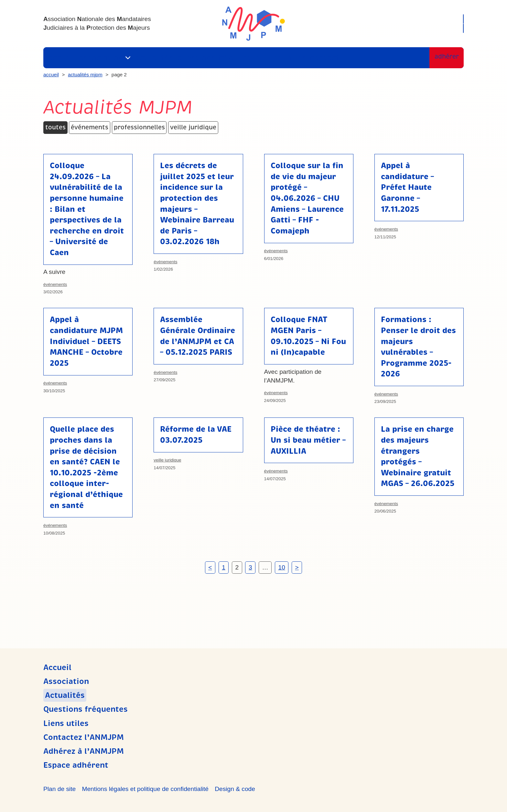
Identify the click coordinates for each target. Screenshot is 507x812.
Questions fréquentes (202, 58)
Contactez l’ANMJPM (84, 737)
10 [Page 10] (281, 567)
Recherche (438, 18)
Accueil (61, 58)
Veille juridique (193, 127)
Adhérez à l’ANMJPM (84, 751)
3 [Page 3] (250, 567)
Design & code (235, 789)
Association (97, 58)
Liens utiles (260, 58)
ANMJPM (253, 24)
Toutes (55, 127)
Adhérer (445, 58)
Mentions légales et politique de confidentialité (145, 789)
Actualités (146, 58)
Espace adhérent (428, 29)
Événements (90, 127)
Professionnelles (139, 127)
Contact (296, 58)
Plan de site (59, 789)
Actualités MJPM (85, 75)
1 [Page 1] (224, 567)
